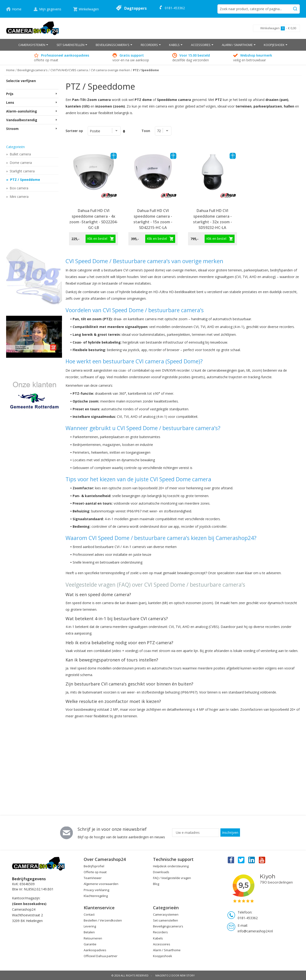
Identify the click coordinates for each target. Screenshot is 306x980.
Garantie (90, 944)
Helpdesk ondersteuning (171, 866)
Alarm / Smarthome (167, 950)
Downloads (161, 872)
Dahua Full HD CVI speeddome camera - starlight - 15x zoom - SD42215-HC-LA (153, 219)
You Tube (262, 860)
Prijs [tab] (10, 94)
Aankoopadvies (95, 950)
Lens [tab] (10, 102)
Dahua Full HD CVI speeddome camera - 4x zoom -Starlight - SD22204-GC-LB (94, 219)
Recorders (160, 932)
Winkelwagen (89, 9)
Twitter (241, 860)
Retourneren (93, 938)
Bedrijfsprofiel (94, 866)
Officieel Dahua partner (101, 956)
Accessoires (162, 944)
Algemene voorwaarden (101, 884)
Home (17, 9)
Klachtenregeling (96, 896)
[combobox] (259, 9)
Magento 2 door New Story (175, 975)
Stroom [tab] (12, 129)
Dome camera (20, 163)
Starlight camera (22, 171)
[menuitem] (33, 45)
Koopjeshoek (163, 956)
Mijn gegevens (50, 9)
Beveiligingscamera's (168, 926)
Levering (90, 926)
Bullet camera (20, 154)
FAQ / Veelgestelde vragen (172, 878)
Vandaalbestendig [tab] (22, 120)
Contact (89, 914)
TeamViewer (93, 878)
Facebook (231, 860)
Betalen (89, 932)
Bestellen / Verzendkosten (103, 920)
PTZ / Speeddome (25, 180)
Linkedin (252, 860)
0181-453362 (175, 8)
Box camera (19, 188)
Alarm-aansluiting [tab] (22, 111)
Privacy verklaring (96, 890)
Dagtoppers (135, 8)
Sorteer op (74, 131)
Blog (156, 884)
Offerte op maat (95, 872)
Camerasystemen (166, 914)
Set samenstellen (165, 920)
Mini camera (19, 197)
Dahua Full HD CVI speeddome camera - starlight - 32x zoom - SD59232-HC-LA (213, 219)
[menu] (153, 45)
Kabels (158, 938)
